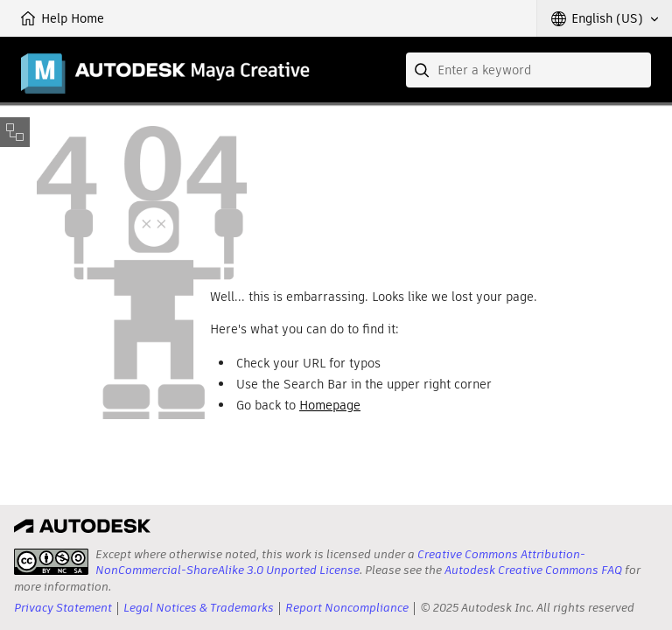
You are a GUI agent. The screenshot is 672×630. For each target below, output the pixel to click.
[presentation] (51, 562)
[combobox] (528, 70)
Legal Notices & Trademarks (199, 608)
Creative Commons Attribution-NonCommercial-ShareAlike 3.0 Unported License (340, 562)
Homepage (330, 405)
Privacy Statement (63, 608)
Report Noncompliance (347, 608)
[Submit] (423, 70)
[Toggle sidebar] (15, 132)
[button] (605, 18)
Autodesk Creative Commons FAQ (533, 570)
